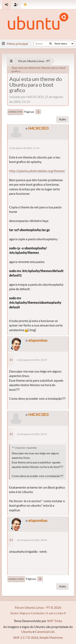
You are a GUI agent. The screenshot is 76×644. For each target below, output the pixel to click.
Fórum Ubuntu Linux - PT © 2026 (38, 607)
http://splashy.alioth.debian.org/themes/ (37, 171)
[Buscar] (51, 44)
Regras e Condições (32, 613)
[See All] (11, 61)
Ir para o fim (15, 112)
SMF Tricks (55, 621)
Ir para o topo (16, 579)
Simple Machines (51, 637)
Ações (63, 119)
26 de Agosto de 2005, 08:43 (32, 434)
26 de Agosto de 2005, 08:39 (32, 360)
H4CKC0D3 (39, 128)
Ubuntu (27, 632)
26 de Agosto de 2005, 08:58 (32, 540)
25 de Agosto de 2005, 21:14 (24, 148)
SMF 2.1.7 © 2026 (26, 637)
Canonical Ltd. (45, 632)
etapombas (38, 340)
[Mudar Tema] (25, 5)
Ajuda (14, 613)
